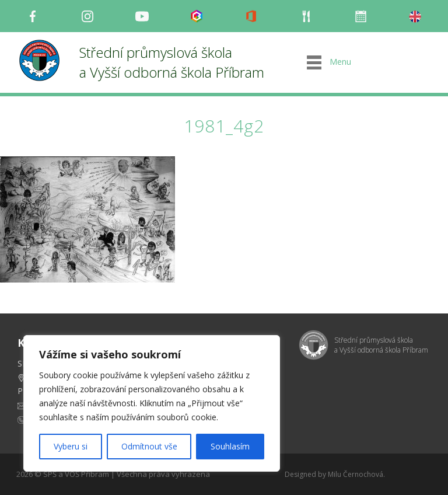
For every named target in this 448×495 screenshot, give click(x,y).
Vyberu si (71, 446)
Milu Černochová (356, 474)
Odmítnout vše (149, 446)
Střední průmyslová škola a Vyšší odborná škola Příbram (172, 62)
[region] (152, 403)
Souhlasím (230, 446)
